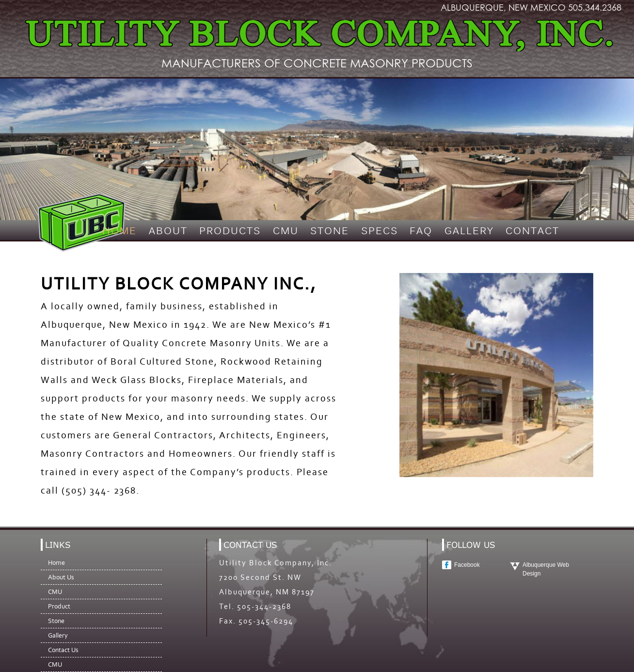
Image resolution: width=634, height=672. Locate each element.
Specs (380, 232)
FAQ (421, 232)
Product (59, 606)
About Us (61, 577)
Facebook (467, 565)
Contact (532, 232)
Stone (330, 232)
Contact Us (63, 650)
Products (230, 232)
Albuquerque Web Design (546, 569)
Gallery (469, 232)
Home (119, 232)
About (168, 232)
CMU (286, 232)
